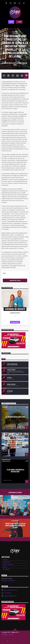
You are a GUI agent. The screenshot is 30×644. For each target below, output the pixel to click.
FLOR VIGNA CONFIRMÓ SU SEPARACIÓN (15, 471)
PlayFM (14, 63)
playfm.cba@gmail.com (10, 596)
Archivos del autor (15, 280)
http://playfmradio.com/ (11, 590)
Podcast (5, 635)
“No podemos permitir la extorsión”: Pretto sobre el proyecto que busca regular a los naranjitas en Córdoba (15, 444)
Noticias (15, 33)
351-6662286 (8, 593)
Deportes (5, 560)
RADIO (19, 22)
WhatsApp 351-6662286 (9, 581)
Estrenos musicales (8, 564)
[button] (15, 26)
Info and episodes (15, 322)
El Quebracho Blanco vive (15, 417)
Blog (12, 635)
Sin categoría (6, 569)
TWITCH (11, 22)
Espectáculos (6, 461)
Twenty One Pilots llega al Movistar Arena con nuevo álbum (15, 526)
